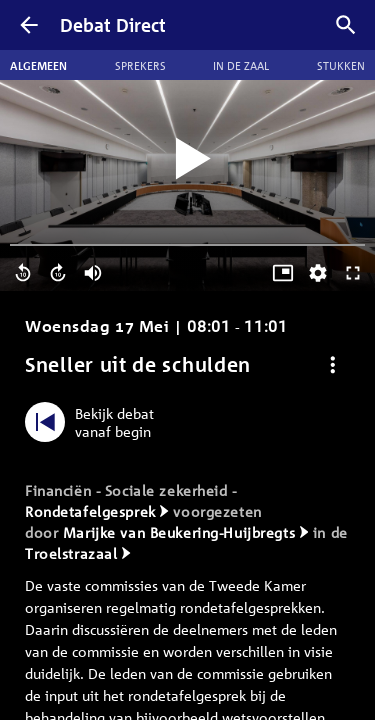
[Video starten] (188, 159)
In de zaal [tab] (241, 65)
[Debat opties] (333, 364)
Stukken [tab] (341, 65)
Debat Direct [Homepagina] (113, 25)
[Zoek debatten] (346, 25)
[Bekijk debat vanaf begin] (94, 422)
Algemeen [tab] (38, 65)
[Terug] (29, 25)
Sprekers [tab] (140, 65)
